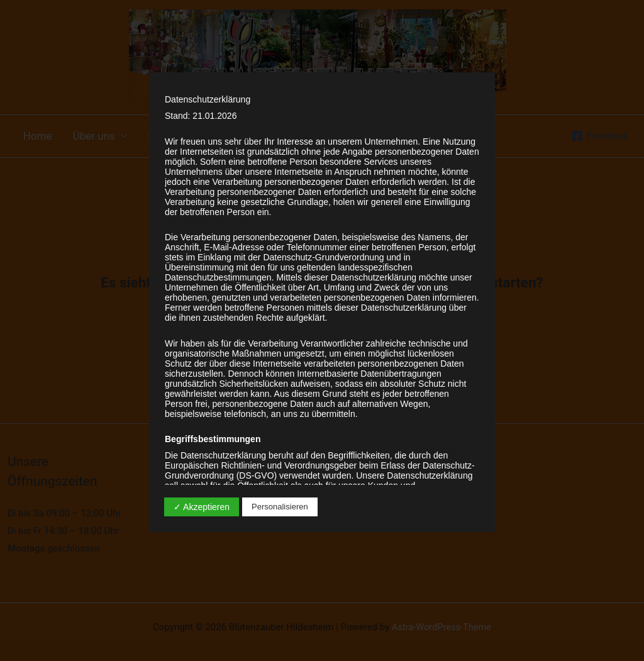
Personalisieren (280, 507)
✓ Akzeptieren (202, 507)
